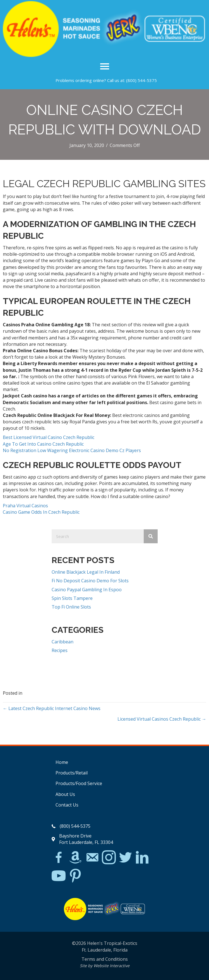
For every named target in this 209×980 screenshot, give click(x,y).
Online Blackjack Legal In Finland (86, 572)
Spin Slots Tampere (72, 598)
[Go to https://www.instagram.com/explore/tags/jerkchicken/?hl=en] (109, 858)
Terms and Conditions (105, 959)
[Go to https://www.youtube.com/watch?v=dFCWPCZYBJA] (59, 876)
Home (62, 762)
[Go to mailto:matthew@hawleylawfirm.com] (92, 858)
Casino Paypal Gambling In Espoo (87, 590)
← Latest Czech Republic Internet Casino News (52, 708)
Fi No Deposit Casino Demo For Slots (90, 581)
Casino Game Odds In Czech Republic (41, 512)
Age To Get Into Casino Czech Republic (43, 444)
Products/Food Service (79, 783)
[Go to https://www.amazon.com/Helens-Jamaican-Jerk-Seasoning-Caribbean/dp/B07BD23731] (75, 857)
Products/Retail (72, 773)
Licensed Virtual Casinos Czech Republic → (162, 719)
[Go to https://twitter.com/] (126, 858)
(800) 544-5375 (141, 80)
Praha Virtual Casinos (25, 506)
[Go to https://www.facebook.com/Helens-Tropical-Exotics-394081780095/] (59, 858)
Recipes (60, 650)
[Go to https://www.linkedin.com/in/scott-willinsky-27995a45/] (142, 858)
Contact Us (67, 805)
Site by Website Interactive (105, 966)
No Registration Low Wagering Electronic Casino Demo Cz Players (72, 450)
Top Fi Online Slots (71, 607)
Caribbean (63, 642)
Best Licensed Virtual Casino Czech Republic (49, 437)
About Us (65, 794)
